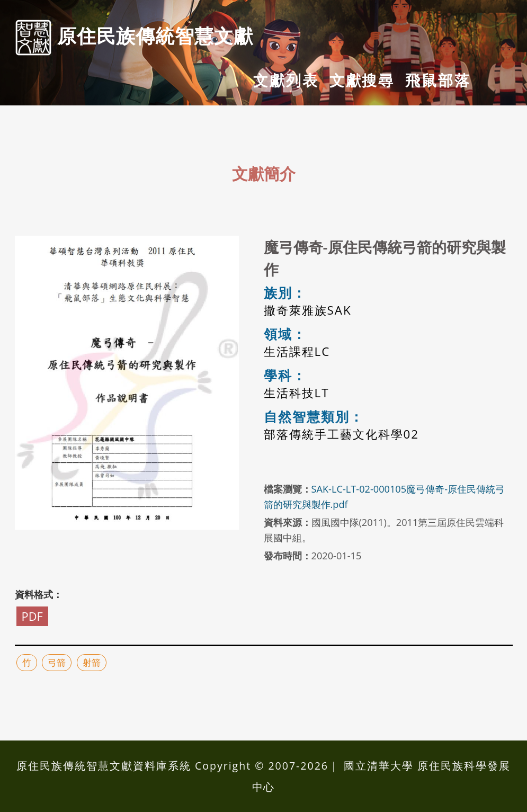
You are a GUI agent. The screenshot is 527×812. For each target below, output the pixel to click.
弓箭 (57, 662)
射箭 (92, 662)
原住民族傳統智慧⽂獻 (134, 38)
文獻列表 (286, 80)
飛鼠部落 (438, 80)
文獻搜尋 (362, 80)
